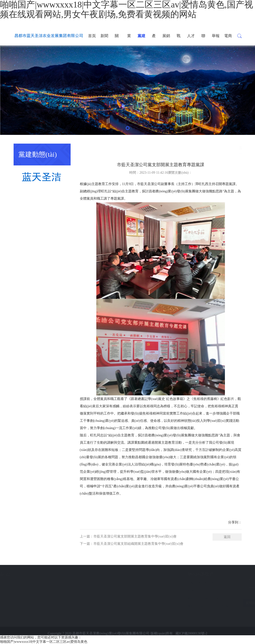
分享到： (235, 522)
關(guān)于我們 (117, 40)
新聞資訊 (104, 40)
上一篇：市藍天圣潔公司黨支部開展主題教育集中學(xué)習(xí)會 (128, 536)
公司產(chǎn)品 (26, 574)
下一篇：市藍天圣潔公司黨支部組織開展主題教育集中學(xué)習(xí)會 (132, 544)
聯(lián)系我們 (203, 40)
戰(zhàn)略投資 (179, 40)
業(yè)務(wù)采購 (129, 40)
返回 (227, 537)
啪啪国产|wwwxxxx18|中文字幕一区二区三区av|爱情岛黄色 (44, 642)
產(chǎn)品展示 (154, 40)
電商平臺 (228, 40)
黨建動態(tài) (141, 40)
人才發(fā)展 (191, 40)
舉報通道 (216, 40)
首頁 (92, 36)
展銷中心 (166, 40)
